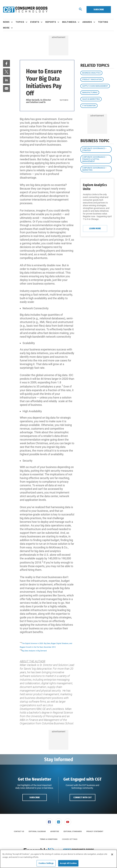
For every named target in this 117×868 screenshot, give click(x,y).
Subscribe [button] (35, 797)
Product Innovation (92, 79)
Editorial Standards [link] (73, 831)
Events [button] (35, 22)
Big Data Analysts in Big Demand (34, 651)
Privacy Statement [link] (95, 831)
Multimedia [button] (69, 22)
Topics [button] (20, 22)
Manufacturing (90, 93)
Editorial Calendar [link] (37, 831)
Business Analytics (91, 73)
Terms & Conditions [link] (49, 839)
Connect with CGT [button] (82, 797)
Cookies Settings (70, 839)
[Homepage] (25, 10)
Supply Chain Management (95, 86)
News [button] (6, 22)
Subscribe (99, 9)
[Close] (112, 854)
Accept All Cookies (68, 863)
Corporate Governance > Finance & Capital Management (94, 159)
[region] (58, 859)
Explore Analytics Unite (95, 187)
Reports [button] (51, 22)
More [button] (6, 28)
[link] (6, 63)
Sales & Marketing (91, 99)
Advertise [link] (55, 831)
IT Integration (89, 106)
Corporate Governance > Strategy (94, 149)
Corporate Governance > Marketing (94, 169)
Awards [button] (87, 22)
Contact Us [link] (19, 831)
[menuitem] (9, 22)
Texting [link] (103, 22)
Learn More (95, 228)
